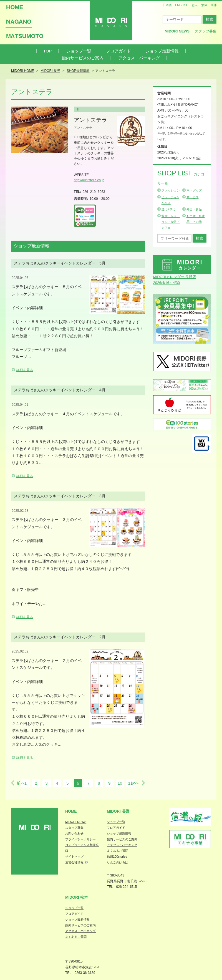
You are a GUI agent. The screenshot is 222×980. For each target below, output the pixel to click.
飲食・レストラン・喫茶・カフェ (171, 222)
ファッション (171, 190)
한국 (195, 5)
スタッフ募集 (206, 31)
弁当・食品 (194, 209)
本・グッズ (194, 190)
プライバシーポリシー (80, 839)
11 (130, 783)
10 (120, 783)
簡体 (214, 5)
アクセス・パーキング (139, 58)
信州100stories (117, 856)
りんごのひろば (118, 862)
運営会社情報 (74, 862)
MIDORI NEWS (76, 822)
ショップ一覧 (79, 51)
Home (71, 811)
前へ (21, 783)
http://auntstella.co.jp (89, 180)
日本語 (167, 5)
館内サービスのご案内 (83, 58)
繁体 (204, 5)
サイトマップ (74, 856)
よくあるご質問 (118, 851)
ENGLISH (182, 5)
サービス (193, 197)
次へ (135, 783)
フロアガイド (118, 51)
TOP (48, 51)
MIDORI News (177, 31)
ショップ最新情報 (162, 51)
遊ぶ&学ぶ (169, 209)
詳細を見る (25, 370)
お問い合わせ (74, 833)
